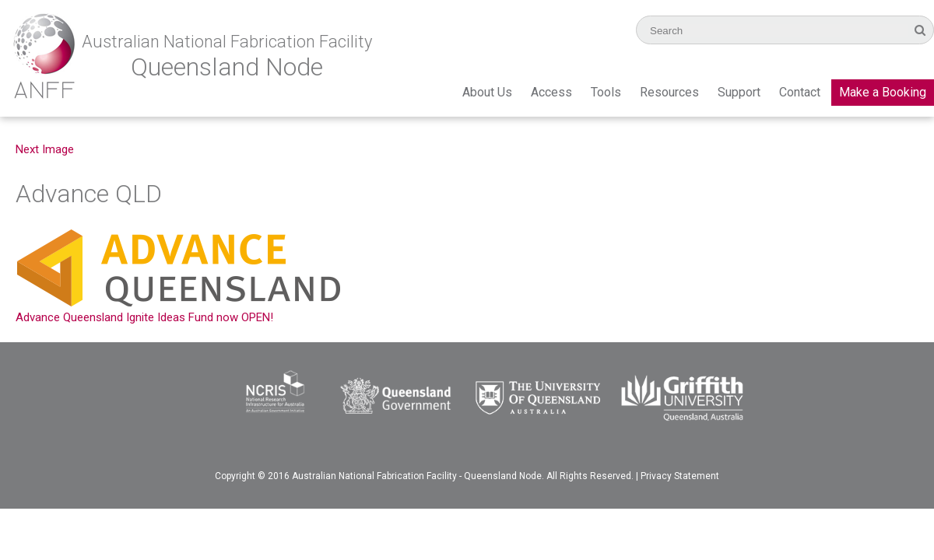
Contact (800, 92)
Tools (606, 92)
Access (551, 92)
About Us (487, 92)
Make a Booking (883, 92)
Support (739, 92)
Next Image (45, 149)
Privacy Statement (680, 476)
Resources (669, 92)
